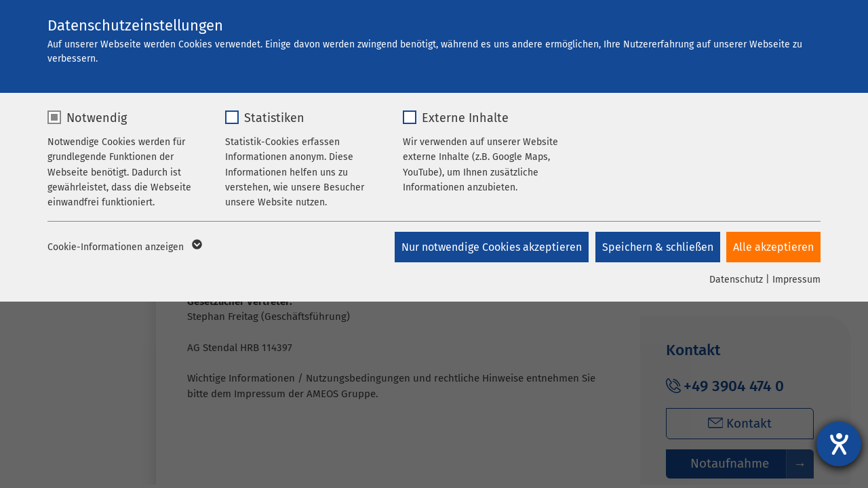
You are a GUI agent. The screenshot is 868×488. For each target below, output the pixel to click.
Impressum (796, 280)
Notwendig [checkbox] (97, 118)
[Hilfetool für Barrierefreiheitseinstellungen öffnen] (839, 444)
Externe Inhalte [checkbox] (465, 118)
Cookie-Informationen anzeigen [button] (124, 247)
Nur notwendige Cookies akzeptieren (491, 247)
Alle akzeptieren (773, 247)
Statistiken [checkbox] (274, 118)
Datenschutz (736, 280)
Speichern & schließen (657, 247)
